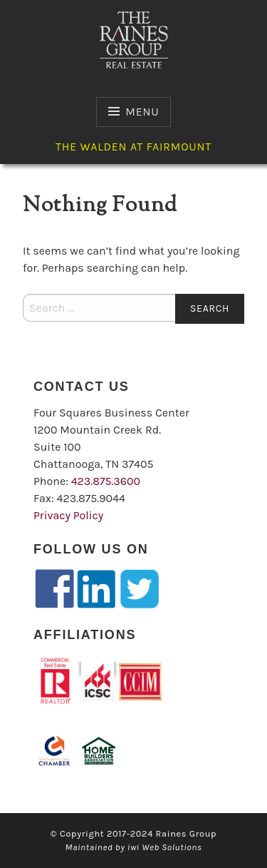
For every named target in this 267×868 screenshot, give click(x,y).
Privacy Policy (68, 515)
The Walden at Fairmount (133, 147)
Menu (142, 112)
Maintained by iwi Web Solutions (134, 847)
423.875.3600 (106, 481)
